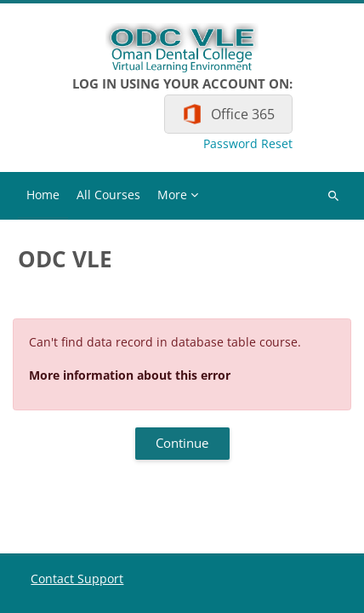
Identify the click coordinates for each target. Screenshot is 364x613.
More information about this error (130, 375)
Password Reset (248, 144)
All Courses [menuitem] (108, 195)
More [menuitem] (172, 195)
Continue (182, 443)
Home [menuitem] (43, 195)
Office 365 (243, 114)
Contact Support (77, 579)
